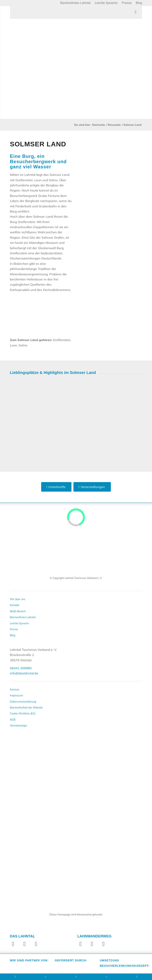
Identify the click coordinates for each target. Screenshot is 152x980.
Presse (14, 629)
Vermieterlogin (19, 725)
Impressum (16, 695)
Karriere (15, 689)
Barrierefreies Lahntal (23, 617)
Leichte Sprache (19, 623)
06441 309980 (21, 668)
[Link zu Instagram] (25, 944)
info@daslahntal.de (24, 673)
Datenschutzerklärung (23, 702)
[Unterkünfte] (56, 487)
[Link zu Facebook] (13, 944)
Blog (13, 635)
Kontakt (15, 605)
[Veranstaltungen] (92, 487)
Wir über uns (18, 599)
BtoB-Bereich (18, 611)
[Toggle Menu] (76, 12)
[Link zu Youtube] (36, 944)
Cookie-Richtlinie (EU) (23, 713)
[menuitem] (76, 3)
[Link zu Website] (104, 944)
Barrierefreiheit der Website (26, 707)
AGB (13, 720)
